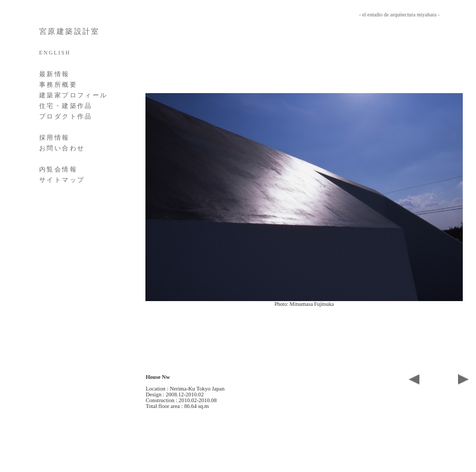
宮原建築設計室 (70, 31)
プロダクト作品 (66, 116)
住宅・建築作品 (66, 106)
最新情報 (54, 74)
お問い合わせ (62, 148)
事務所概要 (58, 85)
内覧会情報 (58, 169)
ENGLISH (55, 53)
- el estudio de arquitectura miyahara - (399, 15)
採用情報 (54, 138)
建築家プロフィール (74, 95)
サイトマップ (62, 180)
